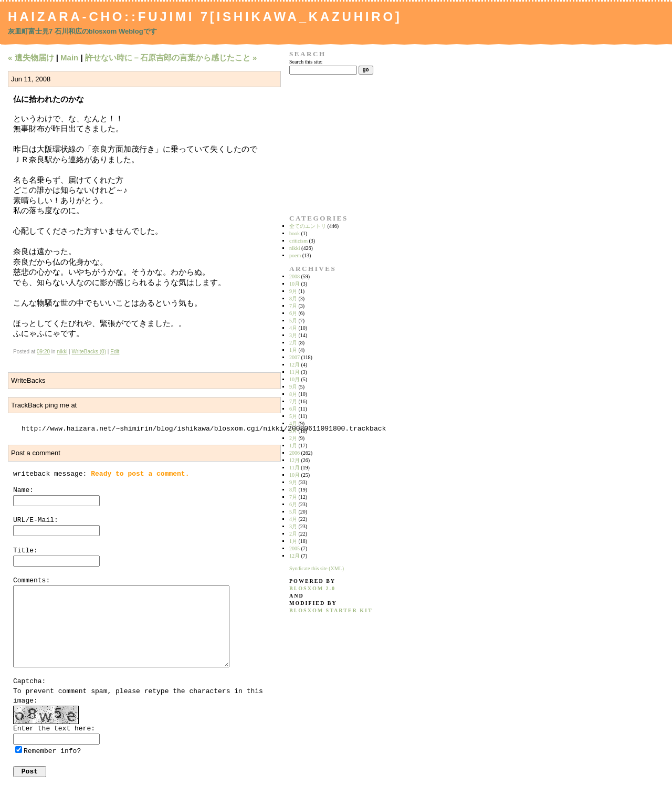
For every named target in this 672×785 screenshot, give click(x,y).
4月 (293, 328)
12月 (295, 365)
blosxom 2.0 (312, 588)
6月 (293, 313)
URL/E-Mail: (36, 520)
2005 (295, 548)
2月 (293, 343)
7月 (293, 306)
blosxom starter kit (331, 610)
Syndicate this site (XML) (317, 568)
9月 (293, 291)
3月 (293, 335)
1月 (293, 350)
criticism (298, 241)
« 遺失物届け (31, 57)
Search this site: (306, 62)
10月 (295, 284)
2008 (295, 276)
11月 (295, 372)
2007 (295, 357)
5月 (293, 321)
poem (295, 255)
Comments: (31, 580)
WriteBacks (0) (89, 352)
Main (69, 57)
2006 (295, 453)
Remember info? (52, 751)
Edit (115, 352)
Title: (25, 551)
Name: (23, 490)
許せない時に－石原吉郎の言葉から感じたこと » (171, 57)
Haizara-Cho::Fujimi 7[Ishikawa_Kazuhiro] (205, 17)
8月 (293, 299)
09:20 (43, 352)
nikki (62, 352)
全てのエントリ (308, 226)
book (295, 233)
